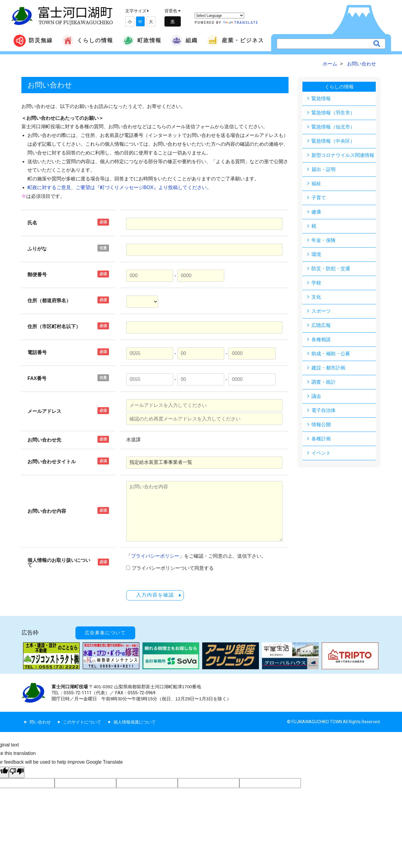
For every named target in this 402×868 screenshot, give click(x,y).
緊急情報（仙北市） (333, 127)
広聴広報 (321, 325)
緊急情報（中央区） (333, 141)
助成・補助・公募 (331, 354)
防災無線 (33, 41)
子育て (319, 198)
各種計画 (321, 439)
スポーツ (321, 311)
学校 (316, 283)
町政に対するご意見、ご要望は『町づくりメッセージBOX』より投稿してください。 (120, 187)
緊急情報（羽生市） (333, 113)
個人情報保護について (135, 722)
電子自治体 (324, 410)
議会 (316, 396)
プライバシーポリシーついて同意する (173, 568)
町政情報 (142, 41)
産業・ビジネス (235, 41)
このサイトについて (82, 722)
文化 (316, 297)
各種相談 (321, 339)
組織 (184, 41)
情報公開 (321, 424)
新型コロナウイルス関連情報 (343, 155)
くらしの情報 (88, 41)
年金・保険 (324, 240)
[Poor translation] (17, 772)
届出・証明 (324, 169)
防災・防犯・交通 (331, 269)
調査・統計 (324, 382)
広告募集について (105, 632)
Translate (241, 22)
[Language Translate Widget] (219, 16)
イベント (321, 453)
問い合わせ (40, 722)
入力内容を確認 (155, 595)
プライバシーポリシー (155, 556)
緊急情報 (321, 98)
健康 (316, 212)
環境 (316, 254)
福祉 (316, 184)
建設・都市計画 (328, 368)
